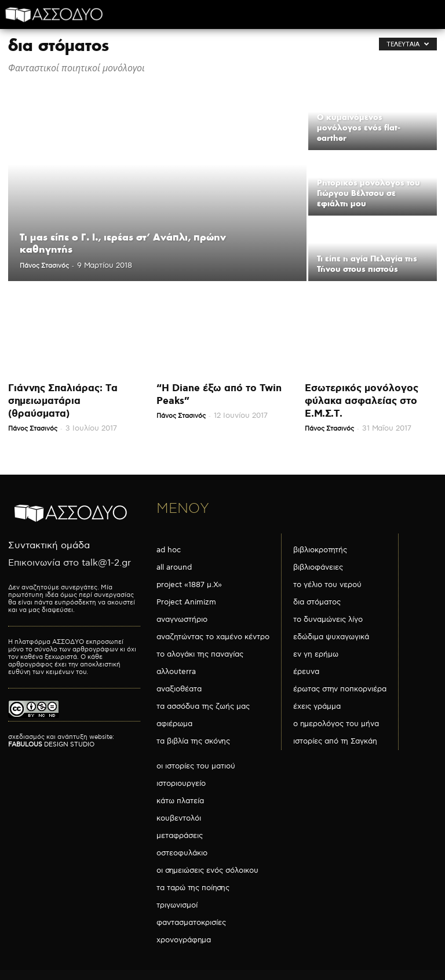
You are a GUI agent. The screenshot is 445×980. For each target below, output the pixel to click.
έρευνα (306, 672)
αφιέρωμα (174, 724)
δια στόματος (317, 602)
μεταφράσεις (180, 836)
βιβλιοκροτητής (320, 550)
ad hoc (169, 550)
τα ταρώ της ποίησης (193, 888)
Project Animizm (186, 602)
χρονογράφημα (184, 940)
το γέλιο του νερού (327, 585)
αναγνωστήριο (182, 620)
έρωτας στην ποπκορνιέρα (340, 689)
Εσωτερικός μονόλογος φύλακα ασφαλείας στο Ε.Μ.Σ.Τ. (362, 401)
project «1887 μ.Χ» (189, 585)
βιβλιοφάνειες (318, 567)
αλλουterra (176, 672)
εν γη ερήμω (316, 654)
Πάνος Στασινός (44, 266)
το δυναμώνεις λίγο (328, 620)
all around (174, 567)
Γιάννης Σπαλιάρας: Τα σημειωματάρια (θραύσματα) (63, 401)
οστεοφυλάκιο (182, 853)
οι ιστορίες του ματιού (196, 766)
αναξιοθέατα (179, 689)
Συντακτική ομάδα (49, 546)
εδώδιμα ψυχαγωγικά (331, 637)
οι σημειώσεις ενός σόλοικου (207, 870)
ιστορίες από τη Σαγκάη (335, 741)
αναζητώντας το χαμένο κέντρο (213, 637)
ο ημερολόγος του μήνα (336, 724)
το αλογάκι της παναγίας (200, 654)
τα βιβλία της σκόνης (193, 741)
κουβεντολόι (179, 818)
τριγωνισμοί (177, 905)
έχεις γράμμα (317, 706)
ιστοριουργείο (181, 784)
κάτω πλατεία (180, 801)
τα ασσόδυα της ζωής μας (203, 706)
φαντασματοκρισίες (191, 923)
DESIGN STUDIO (51, 744)
